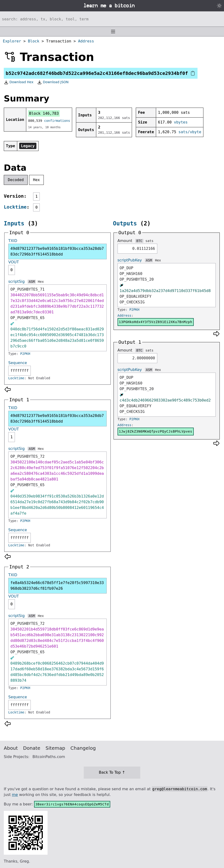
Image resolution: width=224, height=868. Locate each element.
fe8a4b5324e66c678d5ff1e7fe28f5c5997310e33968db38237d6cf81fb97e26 (57, 586)
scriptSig (16, 281)
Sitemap (55, 748)
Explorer (12, 41)
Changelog (83, 748)
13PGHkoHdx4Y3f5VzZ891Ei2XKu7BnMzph (156, 322)
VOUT (14, 262)
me (15, 795)
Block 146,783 (44, 113)
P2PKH (25, 354)
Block (34, 41)
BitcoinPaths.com (49, 757)
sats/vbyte (190, 132)
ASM (32, 282)
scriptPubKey (130, 260)
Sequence (18, 363)
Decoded (16, 180)
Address (86, 41)
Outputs (125, 224)
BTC (139, 241)
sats (149, 241)
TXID (13, 241)
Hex (37, 180)
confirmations (57, 121)
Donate (32, 748)
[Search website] (112, 19)
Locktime (15, 207)
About (11, 748)
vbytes (181, 122)
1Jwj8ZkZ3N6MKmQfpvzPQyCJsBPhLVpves (156, 431)
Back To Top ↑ (112, 772)
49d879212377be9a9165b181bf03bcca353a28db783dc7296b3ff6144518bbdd (57, 251)
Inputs (14, 224)
